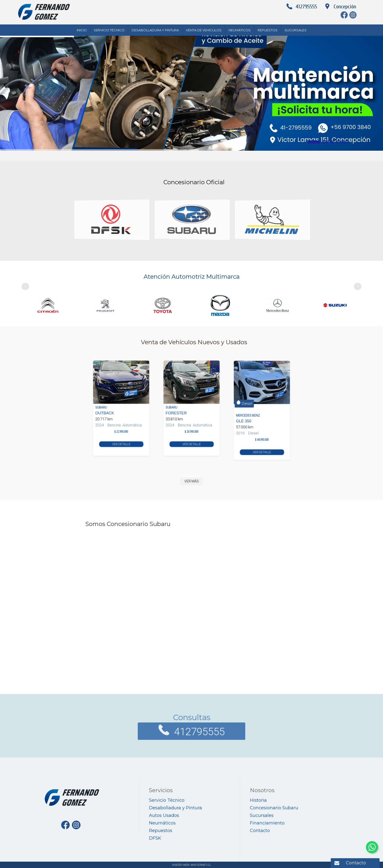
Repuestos (268, 30)
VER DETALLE (121, 432)
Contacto (356, 863)
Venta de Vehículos (204, 30)
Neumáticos (240, 30)
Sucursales (296, 30)
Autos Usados (164, 815)
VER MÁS (192, 481)
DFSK (155, 838)
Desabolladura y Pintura (155, 30)
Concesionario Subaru (274, 808)
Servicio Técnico (109, 30)
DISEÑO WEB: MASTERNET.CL (191, 865)
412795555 (306, 7)
